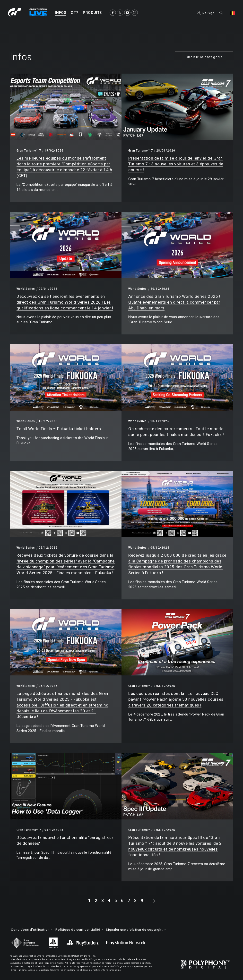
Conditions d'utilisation (31, 930)
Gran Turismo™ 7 (29, 151)
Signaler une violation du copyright (141, 930)
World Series (26, 289)
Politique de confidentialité (81, 930)
